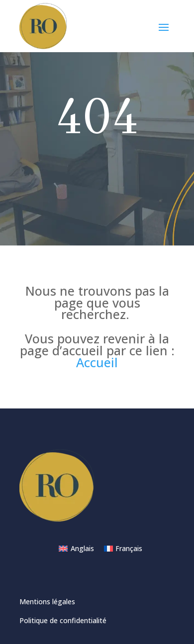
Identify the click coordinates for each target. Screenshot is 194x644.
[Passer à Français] (123, 549)
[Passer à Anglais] (76, 549)
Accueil (97, 362)
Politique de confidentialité (63, 620)
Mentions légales (47, 602)
